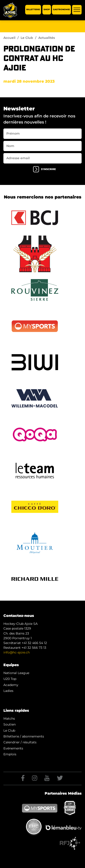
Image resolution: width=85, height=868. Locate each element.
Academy (11, 685)
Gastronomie (61, 10)
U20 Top (10, 679)
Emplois (10, 754)
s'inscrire (44, 169)
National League (16, 673)
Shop (47, 10)
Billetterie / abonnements (24, 736)
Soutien (10, 724)
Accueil (9, 38)
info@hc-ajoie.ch (17, 652)
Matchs (9, 719)
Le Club (27, 38)
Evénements (13, 748)
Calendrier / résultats (20, 742)
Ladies (8, 691)
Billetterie (33, 10)
